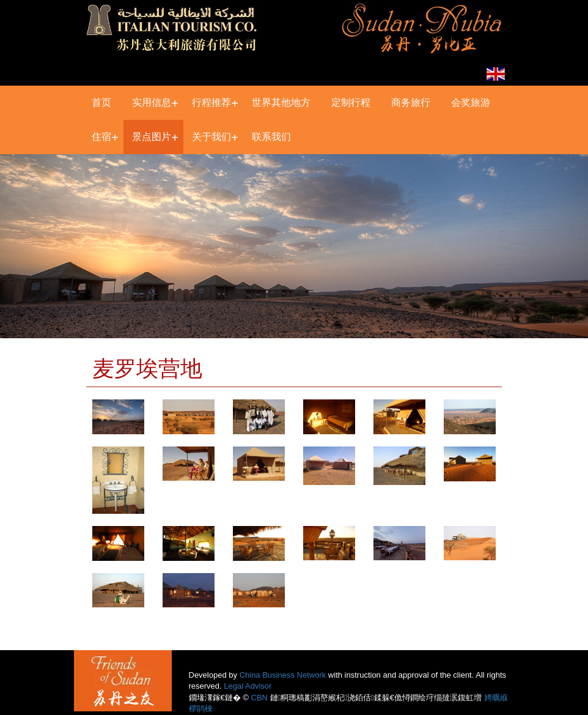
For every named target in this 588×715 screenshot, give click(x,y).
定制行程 (351, 102)
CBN (259, 698)
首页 (101, 102)
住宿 (101, 137)
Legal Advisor (248, 686)
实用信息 (152, 102)
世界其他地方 (281, 102)
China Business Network (283, 675)
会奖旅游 (471, 102)
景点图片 (152, 137)
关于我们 (211, 137)
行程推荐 (211, 102)
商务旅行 (411, 102)
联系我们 (271, 137)
